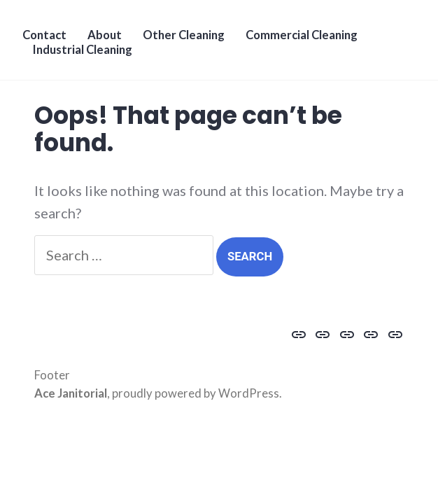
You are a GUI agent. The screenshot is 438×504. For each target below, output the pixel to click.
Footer (52, 375)
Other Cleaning (184, 35)
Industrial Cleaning (83, 50)
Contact (44, 35)
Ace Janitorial (71, 393)
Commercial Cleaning (302, 35)
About (105, 35)
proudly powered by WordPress (196, 393)
